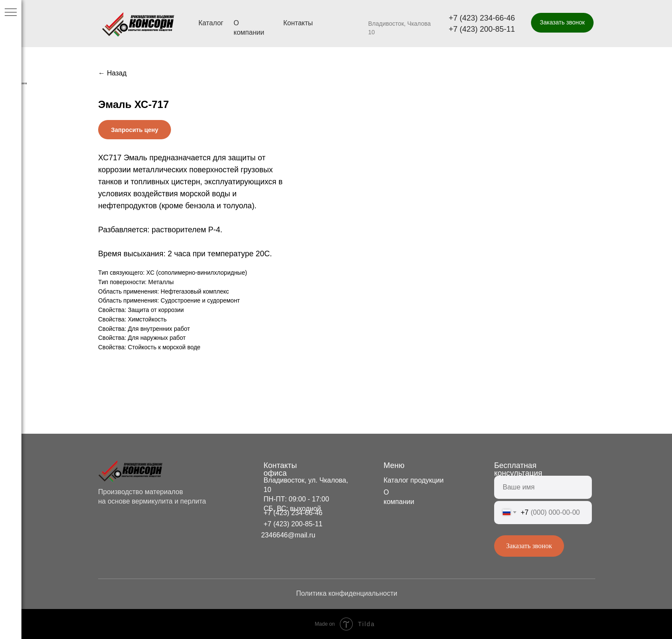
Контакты (298, 23)
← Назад (112, 73)
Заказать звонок (529, 546)
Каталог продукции (414, 480)
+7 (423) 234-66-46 (482, 18)
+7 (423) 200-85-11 (482, 29)
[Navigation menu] (11, 13)
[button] (562, 23)
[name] (543, 487)
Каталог (211, 23)
